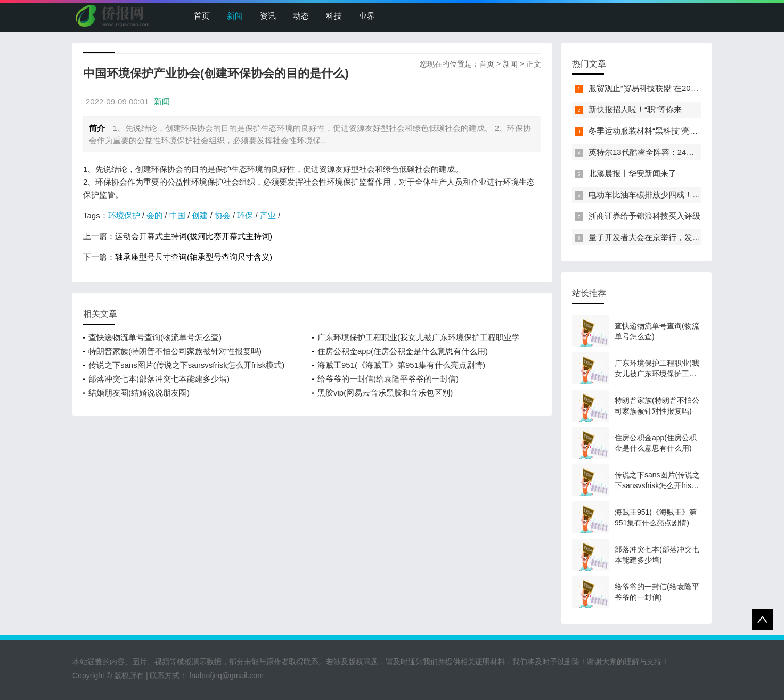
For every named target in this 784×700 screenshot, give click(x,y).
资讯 (268, 16)
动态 (301, 16)
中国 (177, 215)
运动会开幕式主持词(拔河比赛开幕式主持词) (194, 236)
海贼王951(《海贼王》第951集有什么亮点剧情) (401, 365)
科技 (334, 16)
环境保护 (124, 215)
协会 (223, 215)
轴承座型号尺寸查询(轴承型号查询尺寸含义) (194, 257)
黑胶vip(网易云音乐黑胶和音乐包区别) (385, 393)
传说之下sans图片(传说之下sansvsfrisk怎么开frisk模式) (186, 365)
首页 (202, 16)
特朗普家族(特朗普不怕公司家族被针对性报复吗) (175, 351)
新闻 (235, 16)
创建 (200, 215)
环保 (245, 215)
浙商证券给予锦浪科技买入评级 (644, 216)
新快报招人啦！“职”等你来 (635, 109)
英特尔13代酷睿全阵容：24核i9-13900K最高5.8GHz (681, 152)
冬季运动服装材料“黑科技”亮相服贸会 (655, 131)
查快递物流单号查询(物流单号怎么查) (155, 337)
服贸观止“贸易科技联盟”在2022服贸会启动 (664, 88)
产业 (268, 215)
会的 (154, 215)
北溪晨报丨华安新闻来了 (632, 173)
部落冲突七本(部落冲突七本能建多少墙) (159, 379)
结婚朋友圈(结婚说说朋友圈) (139, 393)
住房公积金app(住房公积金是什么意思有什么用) (403, 351)
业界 (367, 16)
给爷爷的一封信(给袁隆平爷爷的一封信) (388, 379)
